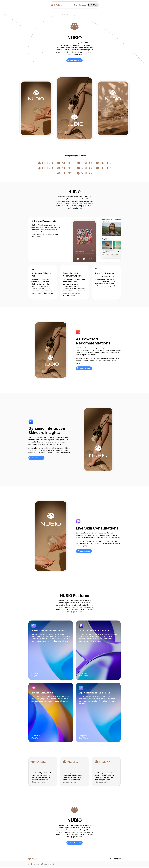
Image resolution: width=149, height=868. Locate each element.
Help (75, 5)
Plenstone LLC (47, 864)
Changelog (82, 5)
